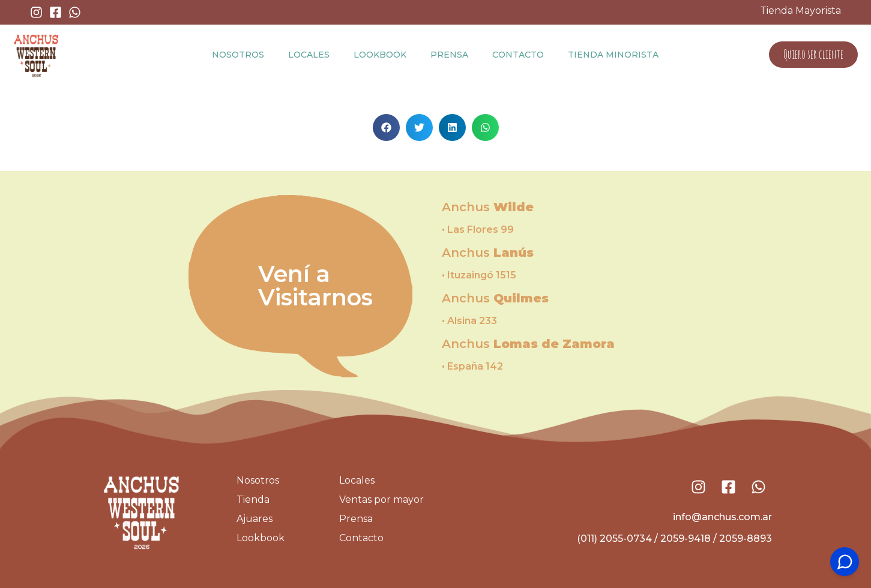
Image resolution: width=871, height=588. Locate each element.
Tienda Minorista (613, 55)
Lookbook (380, 55)
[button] (386, 127)
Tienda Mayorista (800, 10)
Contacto (518, 55)
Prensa (449, 55)
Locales (309, 55)
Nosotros (238, 55)
